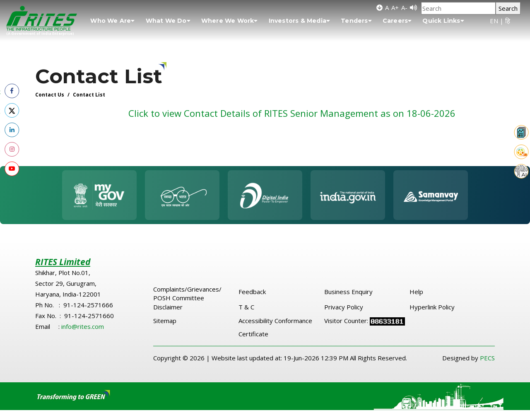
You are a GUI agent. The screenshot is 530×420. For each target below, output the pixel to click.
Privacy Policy (344, 307)
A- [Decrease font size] (404, 7)
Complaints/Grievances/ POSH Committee (187, 293)
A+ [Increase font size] (395, 7)
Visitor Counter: (347, 321)
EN (494, 21)
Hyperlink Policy (432, 307)
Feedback (252, 292)
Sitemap (165, 321)
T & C (246, 307)
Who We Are (112, 21)
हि (508, 21)
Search (508, 8)
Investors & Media (300, 21)
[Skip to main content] (379, 7)
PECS (487, 358)
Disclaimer (168, 307)
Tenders (356, 21)
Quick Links (443, 21)
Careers (397, 21)
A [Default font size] (387, 7)
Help (416, 292)
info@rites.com (83, 326)
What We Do (168, 21)
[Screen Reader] (413, 7)
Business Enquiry (348, 292)
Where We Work (230, 21)
